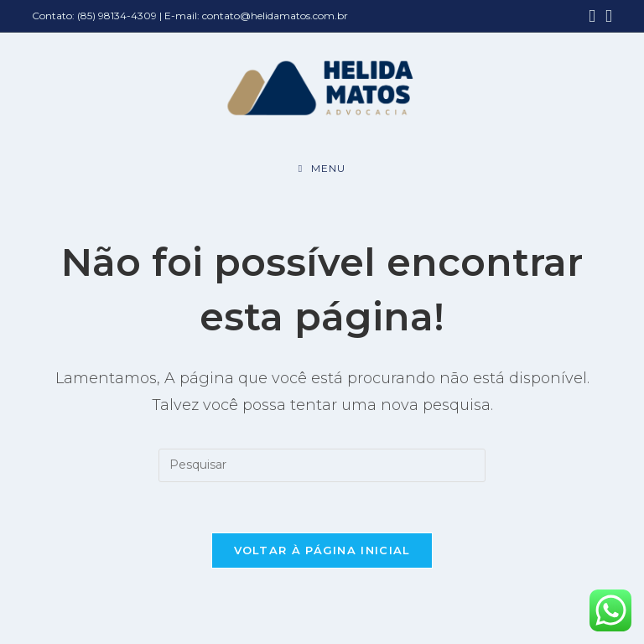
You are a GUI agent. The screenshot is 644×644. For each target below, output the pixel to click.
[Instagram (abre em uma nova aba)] (606, 16)
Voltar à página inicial (322, 550)
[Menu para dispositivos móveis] (322, 169)
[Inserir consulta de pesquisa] (322, 465)
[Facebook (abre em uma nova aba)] (592, 16)
